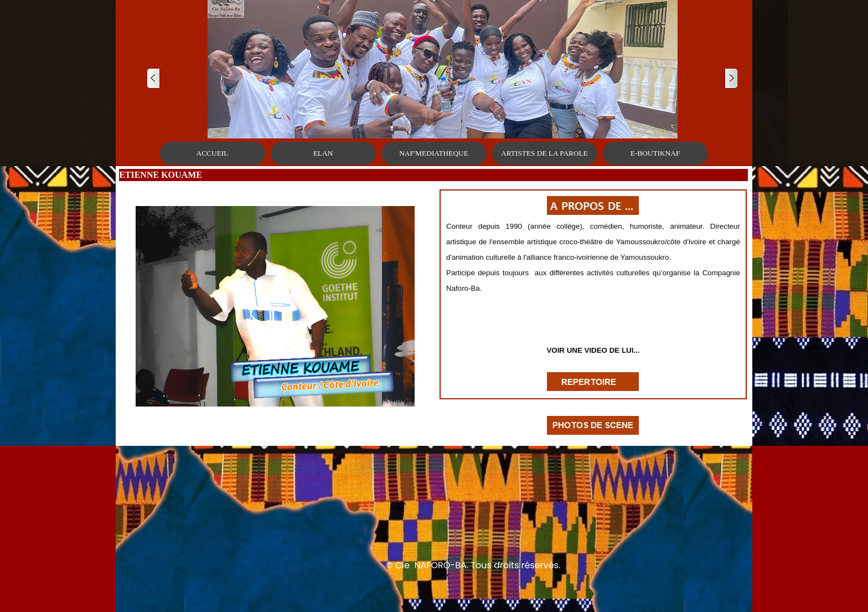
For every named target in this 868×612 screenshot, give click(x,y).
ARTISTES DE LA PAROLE (544, 153)
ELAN (323, 153)
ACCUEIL (213, 153)
